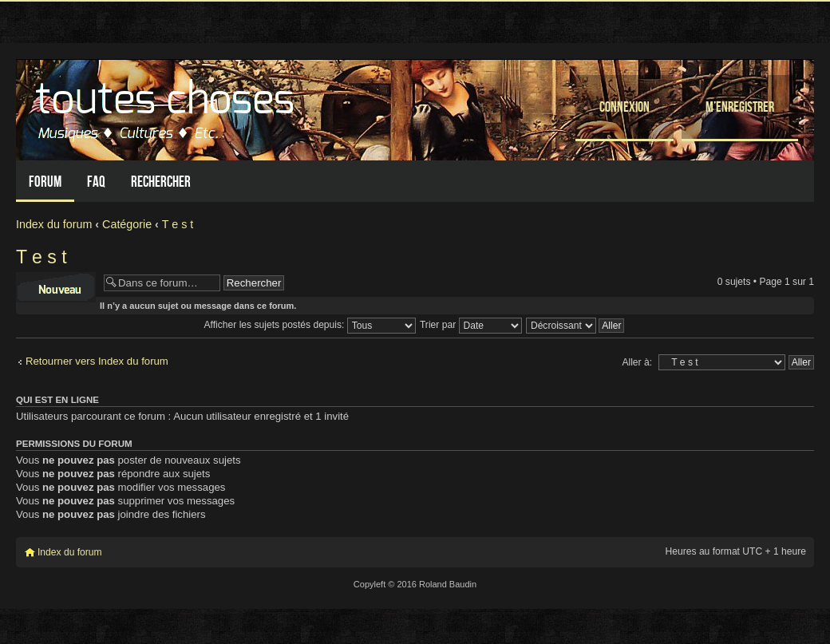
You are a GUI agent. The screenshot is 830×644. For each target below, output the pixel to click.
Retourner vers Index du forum (97, 361)
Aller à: (637, 362)
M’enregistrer (740, 107)
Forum (45, 182)
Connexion (624, 107)
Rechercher (161, 182)
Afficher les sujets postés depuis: (310, 325)
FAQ (96, 182)
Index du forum (54, 224)
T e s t (178, 224)
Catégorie (127, 224)
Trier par (471, 325)
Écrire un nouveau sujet (56, 287)
